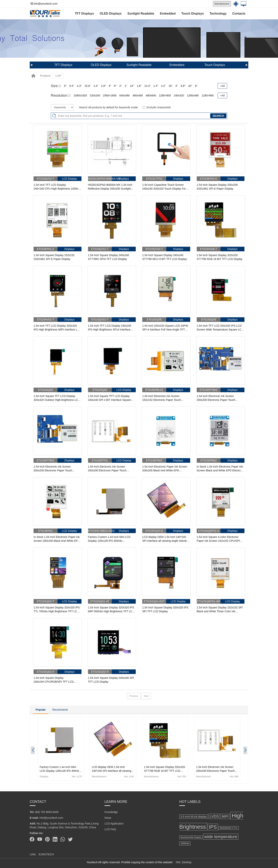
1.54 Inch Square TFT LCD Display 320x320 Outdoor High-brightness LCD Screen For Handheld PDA (57, 398)
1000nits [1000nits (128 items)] (185, 843)
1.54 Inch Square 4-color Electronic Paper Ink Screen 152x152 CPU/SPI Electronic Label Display (218, 539)
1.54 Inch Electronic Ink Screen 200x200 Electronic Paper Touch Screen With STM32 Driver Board (217, 398)
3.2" (163, 86)
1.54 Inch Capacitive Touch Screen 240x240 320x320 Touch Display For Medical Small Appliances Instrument (164, 187)
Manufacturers (222, 4)
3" (176, 86)
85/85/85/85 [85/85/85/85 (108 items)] (225, 828)
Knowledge (111, 812)
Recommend (60, 710)
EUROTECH (46, 854)
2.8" (103, 86)
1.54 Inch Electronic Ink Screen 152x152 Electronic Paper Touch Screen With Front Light (162, 398)
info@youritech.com (44, 4)
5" (65, 86)
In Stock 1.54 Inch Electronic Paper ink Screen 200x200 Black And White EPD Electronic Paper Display (57, 539)
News (108, 818)
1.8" (139, 86)
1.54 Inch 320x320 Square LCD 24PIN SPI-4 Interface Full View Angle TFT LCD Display (165, 328)
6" (196, 86)
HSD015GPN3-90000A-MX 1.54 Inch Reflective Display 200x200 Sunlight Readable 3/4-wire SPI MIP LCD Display (110, 187)
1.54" (58, 76)
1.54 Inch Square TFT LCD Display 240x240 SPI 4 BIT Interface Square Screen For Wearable (110, 398)
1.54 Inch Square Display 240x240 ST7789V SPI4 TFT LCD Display (109, 257)
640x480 (125, 95)
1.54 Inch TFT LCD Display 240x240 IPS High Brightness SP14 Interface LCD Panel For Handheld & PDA (110, 328)
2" (120, 86)
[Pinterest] (47, 839)
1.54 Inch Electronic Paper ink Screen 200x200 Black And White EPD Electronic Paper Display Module (165, 469)
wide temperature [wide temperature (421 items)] (221, 837)
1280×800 (165, 95)
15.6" (88, 86)
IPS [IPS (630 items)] (213, 827)
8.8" (183, 86)
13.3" (147, 86)
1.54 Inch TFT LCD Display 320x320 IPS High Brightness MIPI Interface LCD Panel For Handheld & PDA (57, 328)
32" (190, 86)
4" (110, 86)
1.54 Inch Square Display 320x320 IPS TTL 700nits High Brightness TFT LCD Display (57, 610)
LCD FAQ (110, 829)
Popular (41, 710)
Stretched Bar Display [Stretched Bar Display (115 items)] (191, 837)
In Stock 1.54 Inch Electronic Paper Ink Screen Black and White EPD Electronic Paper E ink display (220, 469)
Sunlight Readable (141, 14)
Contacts (239, 14)
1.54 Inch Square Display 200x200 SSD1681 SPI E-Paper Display (217, 187)
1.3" (156, 86)
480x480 (138, 95)
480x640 (151, 95)
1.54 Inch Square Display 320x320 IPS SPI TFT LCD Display (165, 609)
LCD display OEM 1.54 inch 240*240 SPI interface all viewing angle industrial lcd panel (166, 539)
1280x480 (193, 95)
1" (126, 86)
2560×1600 (110, 95)
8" (115, 86)
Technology (218, 14)
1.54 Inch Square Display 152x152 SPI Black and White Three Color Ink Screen (220, 610)
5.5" (72, 86)
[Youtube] (40, 839)
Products (45, 76)
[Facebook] (32, 839)
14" (132, 86)
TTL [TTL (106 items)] (236, 828)
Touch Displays (193, 14)
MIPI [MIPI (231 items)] (225, 816)
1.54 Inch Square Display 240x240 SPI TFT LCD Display (111, 680)
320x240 (95, 95)
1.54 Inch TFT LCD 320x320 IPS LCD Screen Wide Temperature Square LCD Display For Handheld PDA (220, 328)
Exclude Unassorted (158, 107)
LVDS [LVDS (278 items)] (214, 816)
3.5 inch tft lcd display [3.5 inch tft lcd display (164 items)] (194, 817)
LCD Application (114, 824)
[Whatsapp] (63, 839)
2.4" (96, 86)
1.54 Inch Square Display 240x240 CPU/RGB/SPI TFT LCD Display (54, 680)
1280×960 (208, 95)
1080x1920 (80, 95)
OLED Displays (111, 14)
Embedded (168, 14)
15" (171, 86)
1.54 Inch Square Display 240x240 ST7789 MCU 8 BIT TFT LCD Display (165, 257)
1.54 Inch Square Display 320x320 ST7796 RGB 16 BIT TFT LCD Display (220, 257)
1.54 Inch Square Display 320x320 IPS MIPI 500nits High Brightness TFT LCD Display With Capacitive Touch (111, 610)
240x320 (179, 95)
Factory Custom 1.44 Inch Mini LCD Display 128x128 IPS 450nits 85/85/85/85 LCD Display (109, 539)
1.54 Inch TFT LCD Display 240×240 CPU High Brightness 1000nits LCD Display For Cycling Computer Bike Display (57, 187)
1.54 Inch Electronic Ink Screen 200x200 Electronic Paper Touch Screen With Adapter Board (53, 469)
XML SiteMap (183, 862)
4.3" (79, 86)
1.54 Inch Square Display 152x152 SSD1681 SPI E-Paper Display (54, 257)
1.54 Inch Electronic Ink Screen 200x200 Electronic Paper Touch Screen (107, 469)
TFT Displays (84, 14)
